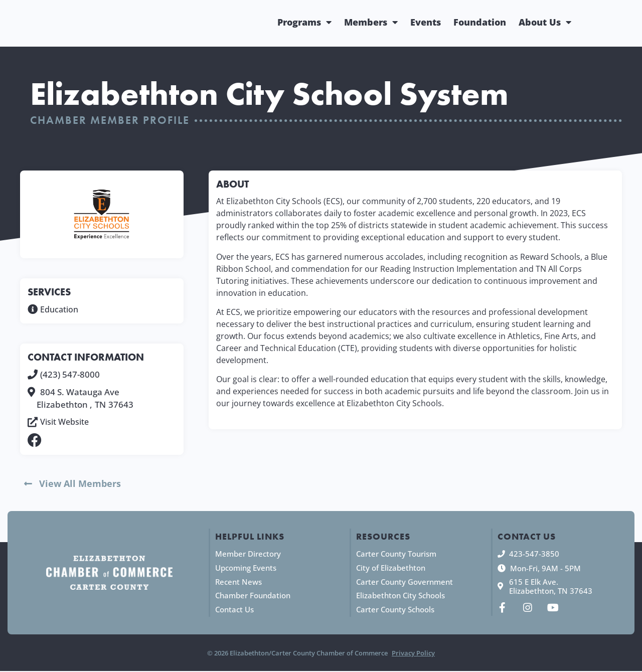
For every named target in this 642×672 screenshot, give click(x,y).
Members (371, 22)
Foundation (480, 22)
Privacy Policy (413, 654)
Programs (304, 22)
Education (60, 309)
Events (426, 22)
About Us (545, 22)
